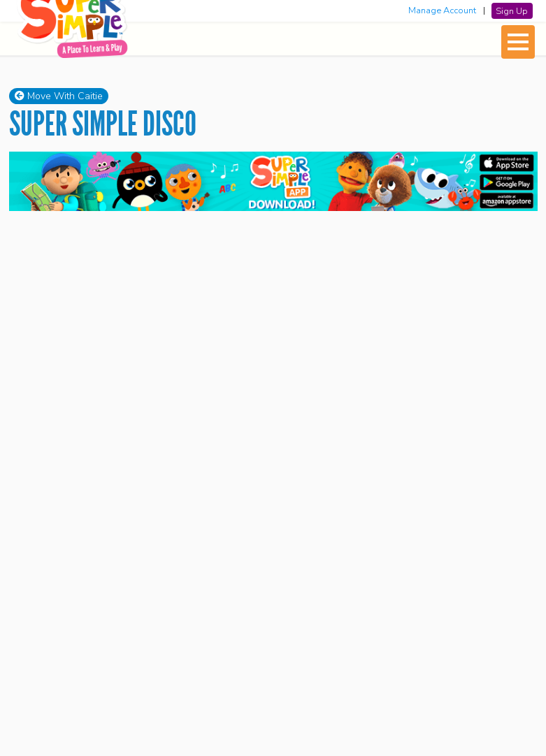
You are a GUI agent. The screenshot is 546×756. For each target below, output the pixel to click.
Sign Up (512, 10)
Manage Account (442, 10)
